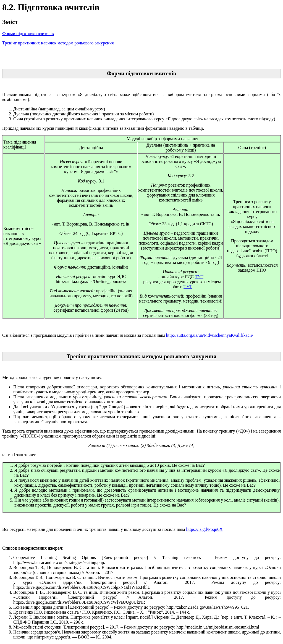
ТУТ (199, 277)
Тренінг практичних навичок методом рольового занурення (58, 43)
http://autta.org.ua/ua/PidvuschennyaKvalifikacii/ (210, 335)
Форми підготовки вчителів (28, 34)
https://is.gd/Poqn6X (204, 529)
